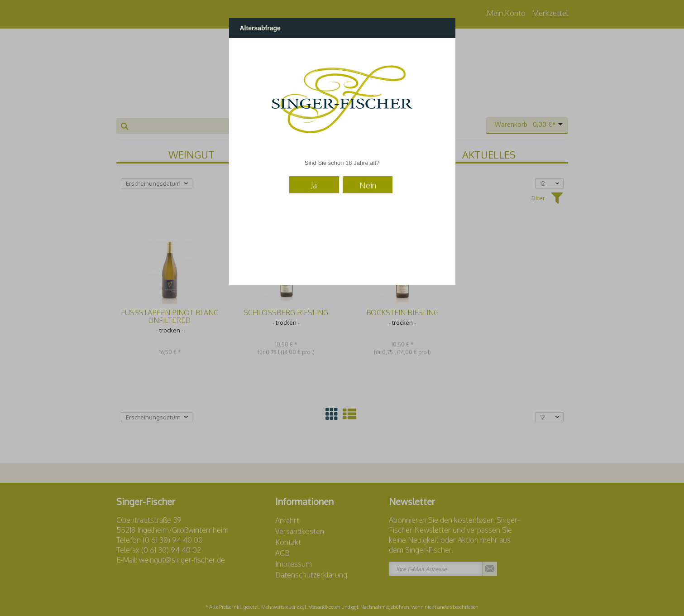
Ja (314, 185)
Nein (368, 185)
